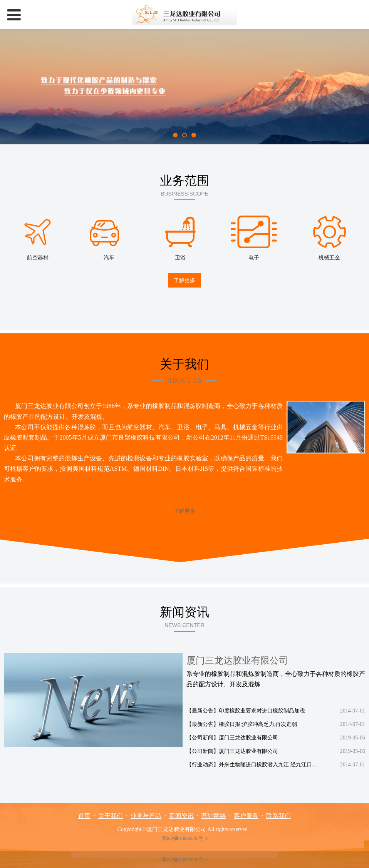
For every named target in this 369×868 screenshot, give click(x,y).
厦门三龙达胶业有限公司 (248, 737)
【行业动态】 (203, 763)
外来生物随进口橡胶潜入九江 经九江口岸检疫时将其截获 (287, 763)
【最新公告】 (203, 710)
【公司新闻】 (203, 737)
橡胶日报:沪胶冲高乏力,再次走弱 (258, 723)
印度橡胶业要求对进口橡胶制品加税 (262, 710)
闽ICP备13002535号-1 (184, 838)
